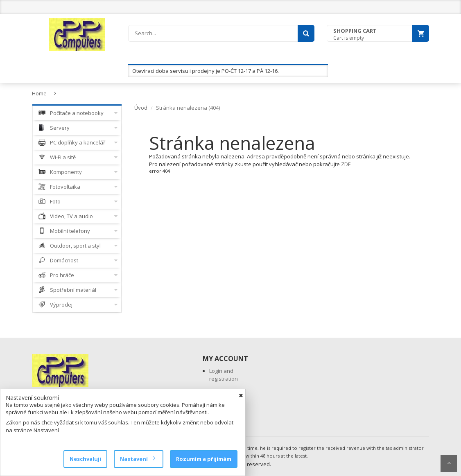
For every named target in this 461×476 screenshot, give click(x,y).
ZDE (346, 164)
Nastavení (137, 459)
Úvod (141, 108)
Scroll (449, 464)
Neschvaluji (85, 459)
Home (39, 93)
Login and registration (224, 375)
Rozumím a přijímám (204, 459)
